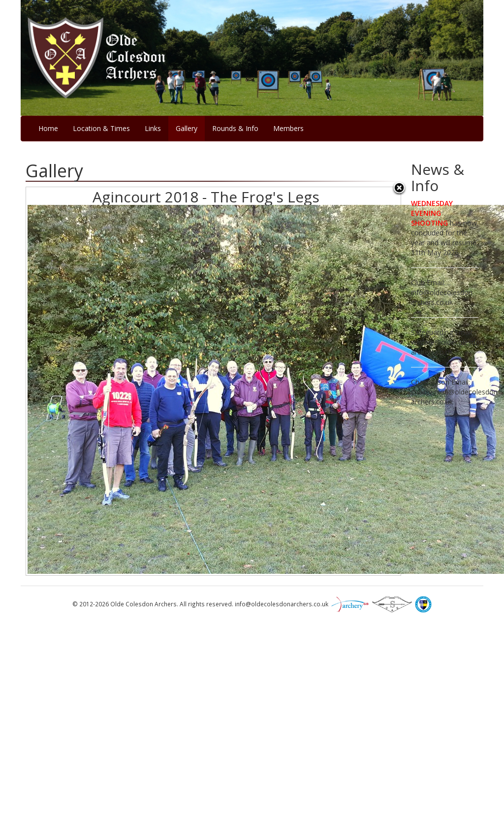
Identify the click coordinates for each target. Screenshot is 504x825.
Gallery (187, 128)
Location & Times (101, 128)
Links (153, 128)
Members (288, 128)
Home (48, 128)
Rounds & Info (235, 128)
